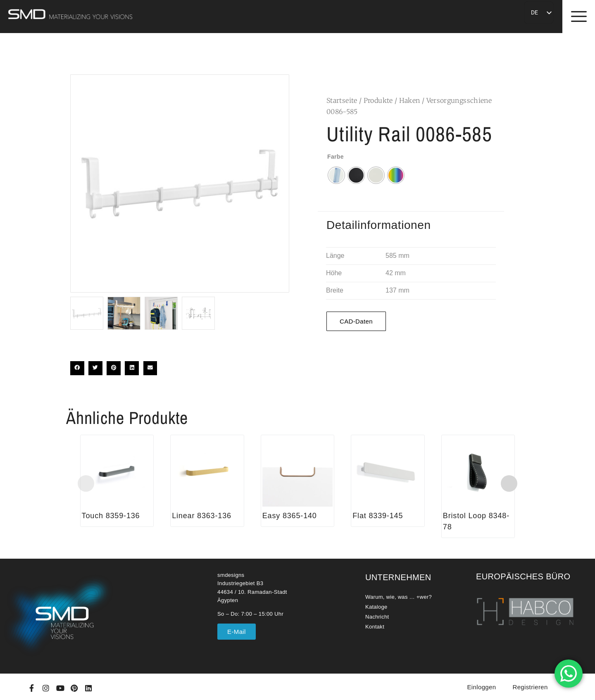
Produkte (378, 100)
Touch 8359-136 (111, 516)
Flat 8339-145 (378, 516)
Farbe (336, 157)
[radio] (336, 175)
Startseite (342, 100)
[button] (77, 368)
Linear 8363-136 (202, 516)
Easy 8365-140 (290, 516)
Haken (410, 100)
